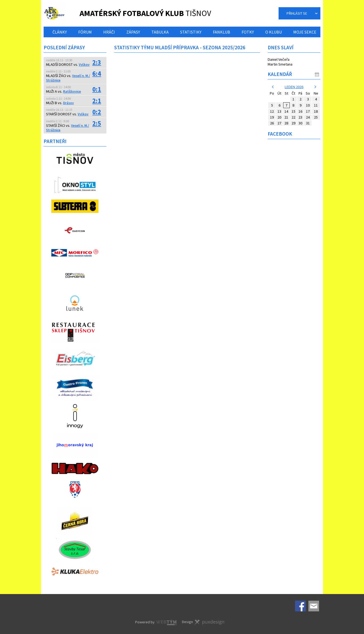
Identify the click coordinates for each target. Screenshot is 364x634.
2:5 (97, 123)
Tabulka (160, 32)
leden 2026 (294, 87)
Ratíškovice (72, 92)
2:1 (97, 101)
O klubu (274, 32)
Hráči (109, 32)
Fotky (248, 32)
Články (60, 32)
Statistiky (191, 32)
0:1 (97, 89)
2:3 (97, 62)
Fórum (85, 32)
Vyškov (84, 65)
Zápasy (133, 32)
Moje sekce (305, 32)
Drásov (68, 103)
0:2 (97, 112)
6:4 (97, 74)
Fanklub (222, 32)
